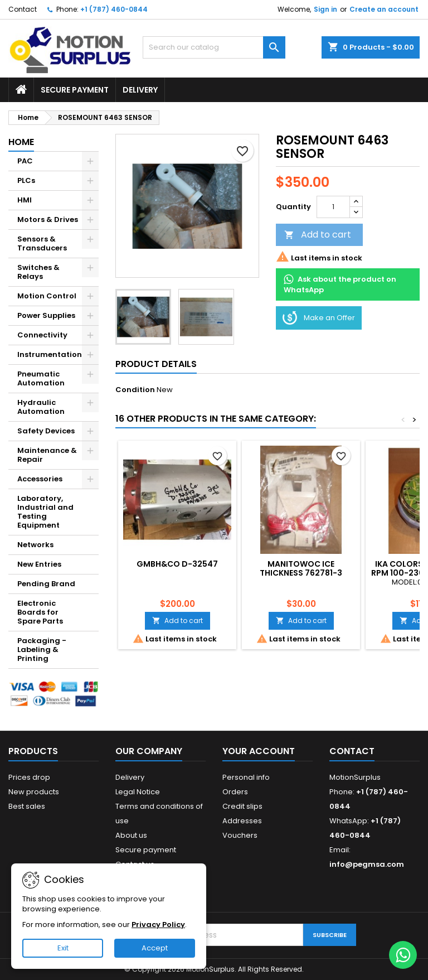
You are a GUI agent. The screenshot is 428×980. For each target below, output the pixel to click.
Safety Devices (46, 431)
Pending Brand (46, 584)
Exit (63, 948)
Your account (259, 751)
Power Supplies (46, 315)
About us (131, 835)
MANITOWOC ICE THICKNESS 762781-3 (301, 568)
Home (21, 142)
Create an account (384, 9)
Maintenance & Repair (47, 455)
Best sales (27, 806)
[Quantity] (333, 207)
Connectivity (42, 335)
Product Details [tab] (156, 364)
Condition (135, 390)
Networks (35, 545)
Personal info (246, 777)
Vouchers (240, 835)
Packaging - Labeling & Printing (42, 650)
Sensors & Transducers (42, 243)
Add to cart (318, 235)
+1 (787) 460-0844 (114, 9)
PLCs (26, 180)
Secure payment (75, 90)
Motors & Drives (48, 219)
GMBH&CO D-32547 (177, 564)
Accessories (40, 479)
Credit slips (242, 806)
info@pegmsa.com (367, 864)
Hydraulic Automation (41, 407)
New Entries (39, 564)
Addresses (242, 821)
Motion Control (47, 296)
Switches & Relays (38, 272)
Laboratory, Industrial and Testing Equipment (45, 512)
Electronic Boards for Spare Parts (40, 612)
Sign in (325, 9)
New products (34, 792)
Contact (23, 9)
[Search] (214, 47)
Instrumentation (50, 354)
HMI (25, 200)
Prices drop (29, 777)
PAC (25, 161)
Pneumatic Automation (41, 378)
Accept (155, 948)
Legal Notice (138, 792)
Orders (235, 792)
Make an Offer (319, 318)
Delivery (140, 90)
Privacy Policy (158, 925)
